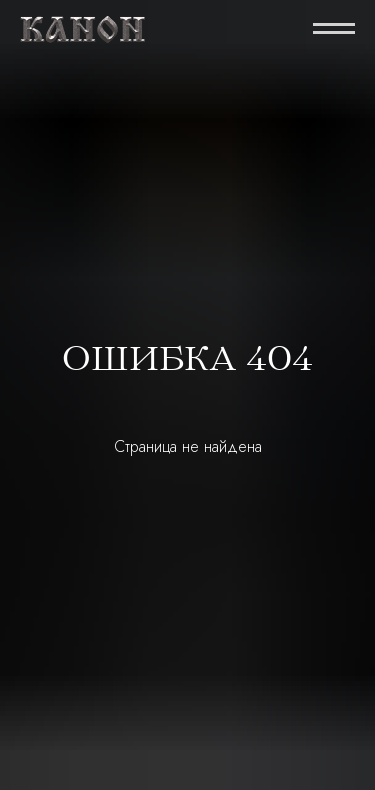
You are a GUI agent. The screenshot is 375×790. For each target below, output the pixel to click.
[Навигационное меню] (334, 30)
